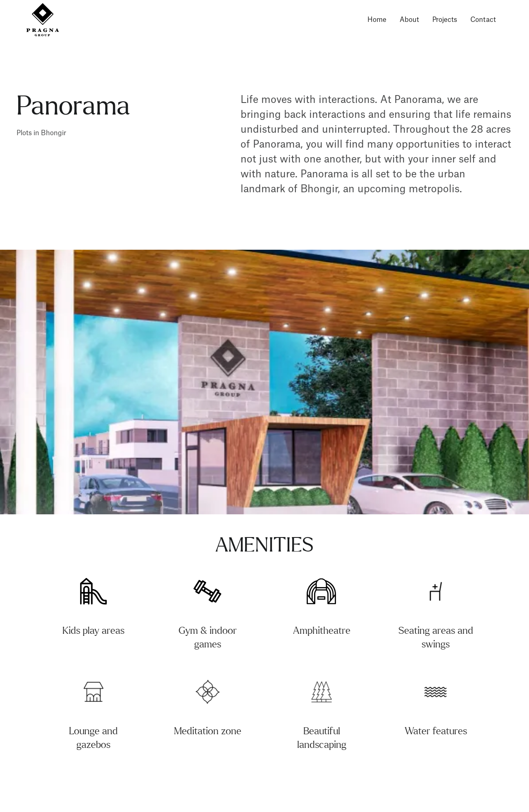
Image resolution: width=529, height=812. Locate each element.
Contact (483, 20)
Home (377, 20)
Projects (445, 20)
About (409, 20)
